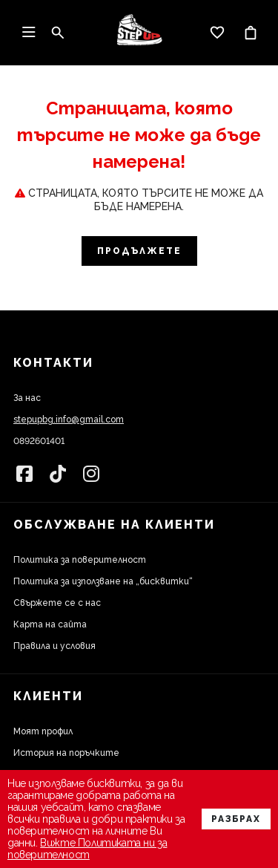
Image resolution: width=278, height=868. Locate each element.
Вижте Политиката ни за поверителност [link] (87, 849)
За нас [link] (27, 398)
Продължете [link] (139, 251)
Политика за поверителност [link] (80, 560)
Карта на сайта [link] (50, 624)
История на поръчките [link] (66, 753)
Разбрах (236, 819)
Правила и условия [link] (54, 646)
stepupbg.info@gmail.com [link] (69, 420)
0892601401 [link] (39, 441)
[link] (139, 33)
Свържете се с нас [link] (57, 603)
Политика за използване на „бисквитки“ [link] (103, 581)
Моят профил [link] (43, 731)
